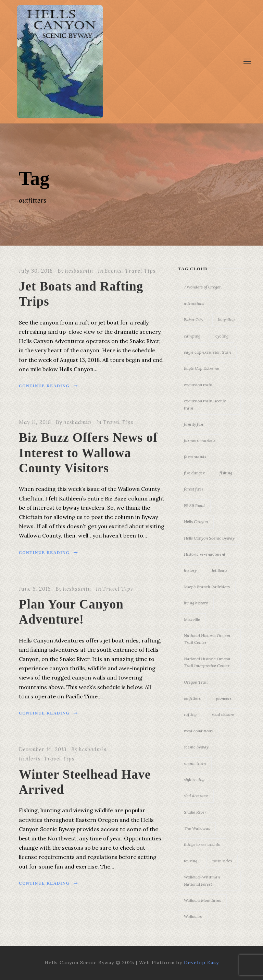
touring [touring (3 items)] (191, 861)
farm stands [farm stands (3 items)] (195, 457)
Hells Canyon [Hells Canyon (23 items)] (196, 522)
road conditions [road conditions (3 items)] (198, 731)
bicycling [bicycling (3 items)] (226, 320)
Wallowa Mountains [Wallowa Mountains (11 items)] (202, 900)
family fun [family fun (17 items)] (193, 424)
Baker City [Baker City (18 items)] (193, 320)
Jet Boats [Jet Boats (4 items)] (220, 570)
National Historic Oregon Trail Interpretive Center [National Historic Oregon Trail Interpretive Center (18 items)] (207, 662)
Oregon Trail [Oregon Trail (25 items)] (196, 682)
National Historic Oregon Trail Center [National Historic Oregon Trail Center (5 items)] (207, 639)
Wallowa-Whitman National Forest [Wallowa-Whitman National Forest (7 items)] (202, 880)
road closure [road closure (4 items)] (223, 714)
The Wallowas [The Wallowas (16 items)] (197, 828)
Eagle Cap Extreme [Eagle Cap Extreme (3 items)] (202, 368)
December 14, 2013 (43, 749)
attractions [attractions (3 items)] (194, 303)
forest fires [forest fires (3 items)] (194, 489)
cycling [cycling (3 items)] (222, 336)
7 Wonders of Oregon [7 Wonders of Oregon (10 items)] (203, 287)
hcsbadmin (79, 271)
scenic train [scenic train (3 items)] (195, 763)
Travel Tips (140, 271)
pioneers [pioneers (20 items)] (224, 698)
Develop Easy (201, 963)
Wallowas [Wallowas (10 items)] (193, 916)
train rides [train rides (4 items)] (222, 861)
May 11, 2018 (35, 422)
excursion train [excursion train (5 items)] (198, 385)
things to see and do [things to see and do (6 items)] (202, 844)
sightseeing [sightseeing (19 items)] (194, 780)
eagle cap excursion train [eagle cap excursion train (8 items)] (207, 352)
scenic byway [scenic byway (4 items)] (196, 747)
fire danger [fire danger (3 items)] (194, 473)
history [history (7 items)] (190, 570)
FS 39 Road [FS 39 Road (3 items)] (194, 505)
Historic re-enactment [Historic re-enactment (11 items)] (205, 554)
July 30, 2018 (36, 271)
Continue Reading (49, 386)
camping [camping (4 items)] (192, 336)
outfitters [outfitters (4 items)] (192, 698)
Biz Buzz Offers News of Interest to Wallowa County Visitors (88, 453)
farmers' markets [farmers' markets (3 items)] (200, 440)
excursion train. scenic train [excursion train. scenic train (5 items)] (205, 404)
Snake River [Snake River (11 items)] (195, 812)
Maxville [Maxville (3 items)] (192, 619)
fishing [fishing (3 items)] (226, 473)
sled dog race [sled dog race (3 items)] (196, 796)
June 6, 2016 (35, 589)
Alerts (33, 759)
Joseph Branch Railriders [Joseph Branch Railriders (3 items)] (207, 587)
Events (113, 271)
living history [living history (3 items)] (196, 603)
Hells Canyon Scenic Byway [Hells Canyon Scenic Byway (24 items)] (209, 538)
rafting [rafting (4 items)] (190, 714)
